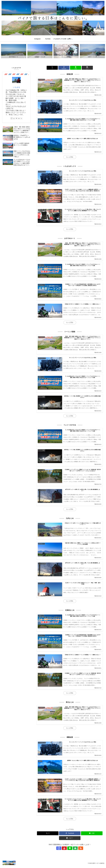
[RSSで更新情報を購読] (78, 850)
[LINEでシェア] (75, 68)
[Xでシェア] (53, 68)
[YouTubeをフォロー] (66, 850)
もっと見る (70, 157)
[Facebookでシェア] (64, 68)
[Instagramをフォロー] (62, 850)
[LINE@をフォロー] (70, 850)
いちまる (16, 87)
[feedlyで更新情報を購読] (74, 850)
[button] (86, 68)
